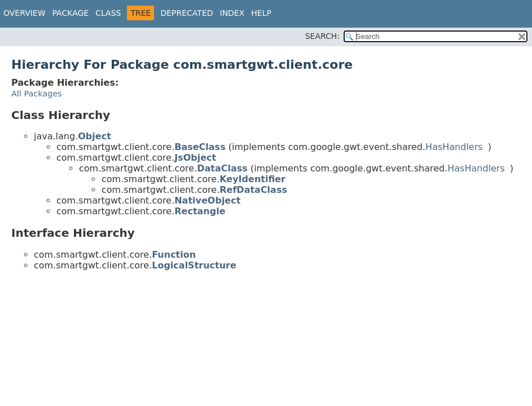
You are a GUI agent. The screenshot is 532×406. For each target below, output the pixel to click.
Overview (25, 13)
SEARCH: (322, 36)
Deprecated (186, 13)
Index (232, 13)
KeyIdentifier (252, 179)
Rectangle (200, 211)
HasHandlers (454, 147)
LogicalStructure (194, 265)
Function (174, 255)
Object (94, 136)
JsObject (195, 158)
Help (261, 13)
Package (71, 13)
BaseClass (200, 147)
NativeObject (207, 200)
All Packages (37, 94)
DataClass (222, 168)
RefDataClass (253, 190)
